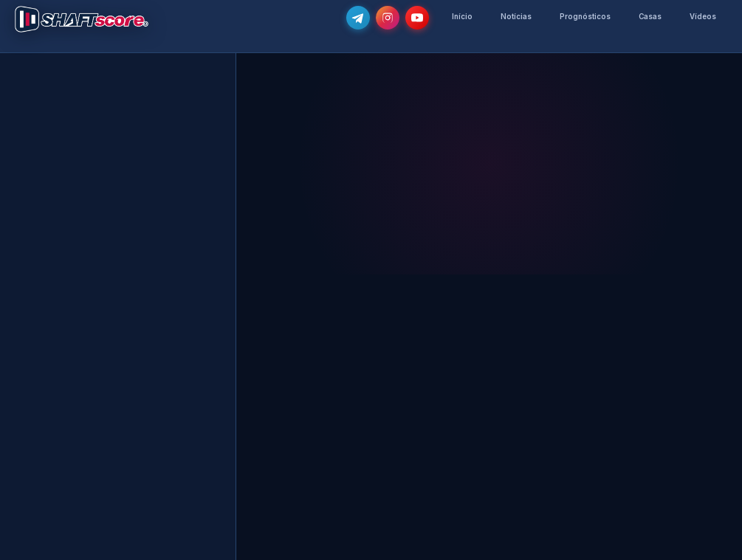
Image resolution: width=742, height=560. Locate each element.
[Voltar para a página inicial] (82, 19)
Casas (650, 17)
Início (462, 17)
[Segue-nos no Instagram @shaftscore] (388, 18)
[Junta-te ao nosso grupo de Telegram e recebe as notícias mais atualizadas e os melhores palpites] (358, 18)
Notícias (516, 17)
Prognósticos (585, 17)
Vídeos (703, 17)
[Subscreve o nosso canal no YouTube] (417, 18)
